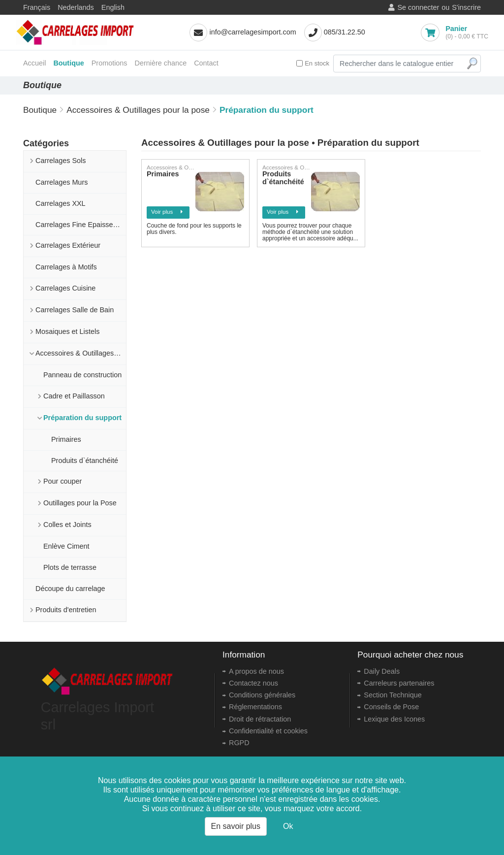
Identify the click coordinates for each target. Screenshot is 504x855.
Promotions (110, 63)
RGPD (239, 743)
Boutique (68, 63)
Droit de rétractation (260, 719)
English (113, 7)
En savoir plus (236, 826)
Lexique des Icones (394, 719)
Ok (288, 826)
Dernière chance (161, 63)
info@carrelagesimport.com (252, 32)
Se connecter (418, 7)
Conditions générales (262, 695)
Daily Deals (382, 671)
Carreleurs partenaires (399, 683)
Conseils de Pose (391, 707)
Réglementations (255, 707)
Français (37, 7)
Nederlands (76, 7)
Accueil (34, 63)
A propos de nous (256, 671)
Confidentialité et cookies (268, 731)
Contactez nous (253, 683)
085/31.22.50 (345, 32)
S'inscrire (466, 7)
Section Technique (393, 695)
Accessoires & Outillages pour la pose (138, 110)
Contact (206, 63)
